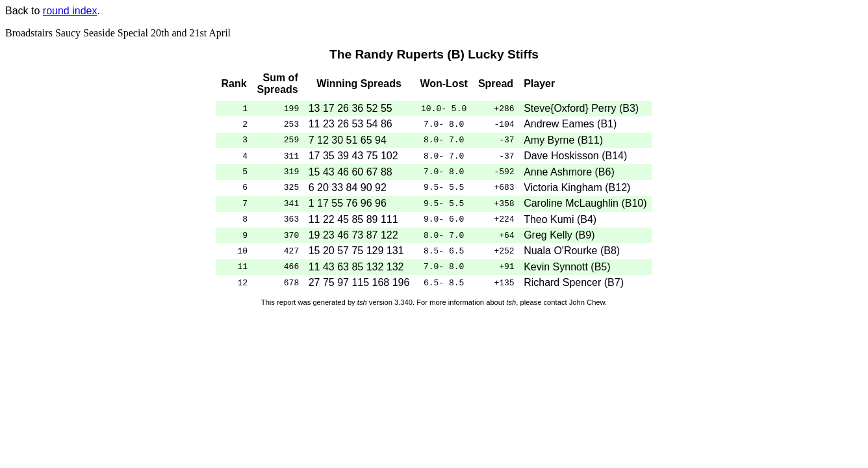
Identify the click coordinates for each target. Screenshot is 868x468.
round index (70, 11)
